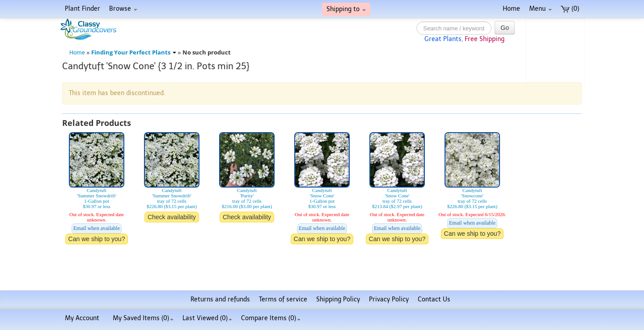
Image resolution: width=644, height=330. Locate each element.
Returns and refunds (220, 299)
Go (505, 28)
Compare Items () (271, 318)
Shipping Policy (338, 299)
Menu (540, 9)
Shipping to (346, 9)
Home (511, 9)
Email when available (97, 228)
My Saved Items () (143, 318)
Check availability (172, 217)
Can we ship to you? (97, 239)
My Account (82, 318)
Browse (123, 9)
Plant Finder (83, 9)
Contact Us (434, 299)
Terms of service (283, 299)
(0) (570, 9)
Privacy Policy (389, 299)
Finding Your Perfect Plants (134, 52)
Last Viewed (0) (207, 318)
